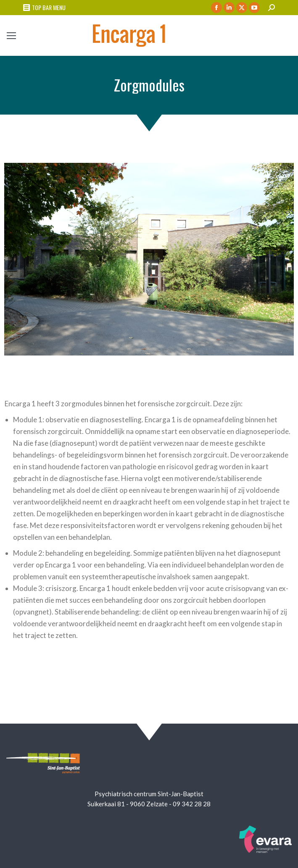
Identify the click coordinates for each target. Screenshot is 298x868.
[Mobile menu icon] (11, 36)
